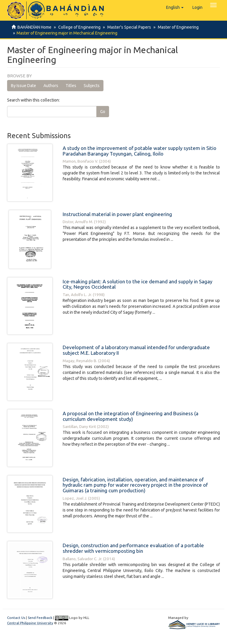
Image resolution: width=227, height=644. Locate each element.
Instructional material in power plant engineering (117, 214)
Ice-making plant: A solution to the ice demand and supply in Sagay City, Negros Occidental (137, 284)
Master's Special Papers (127, 27)
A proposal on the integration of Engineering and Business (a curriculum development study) (130, 416)
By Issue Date (23, 86)
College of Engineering (78, 27)
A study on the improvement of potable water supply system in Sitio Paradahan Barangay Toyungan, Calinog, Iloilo (140, 151)
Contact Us (16, 618)
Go (103, 112)
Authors (51, 86)
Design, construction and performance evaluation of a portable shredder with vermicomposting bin (133, 548)
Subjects (92, 86)
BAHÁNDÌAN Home (34, 27)
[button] (175, 7)
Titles (71, 86)
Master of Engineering (176, 27)
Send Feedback (40, 618)
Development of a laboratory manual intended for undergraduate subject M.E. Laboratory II (136, 350)
